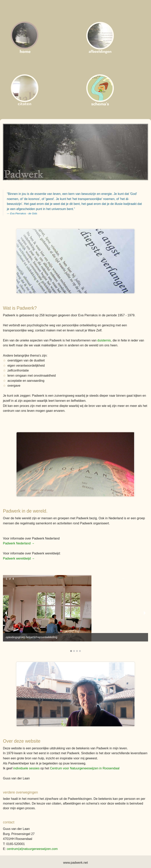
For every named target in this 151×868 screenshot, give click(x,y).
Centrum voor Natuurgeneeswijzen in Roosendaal (85, 768)
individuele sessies (26, 768)
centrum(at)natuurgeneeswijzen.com (32, 849)
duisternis (104, 340)
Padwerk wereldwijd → (19, 558)
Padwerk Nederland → (19, 543)
